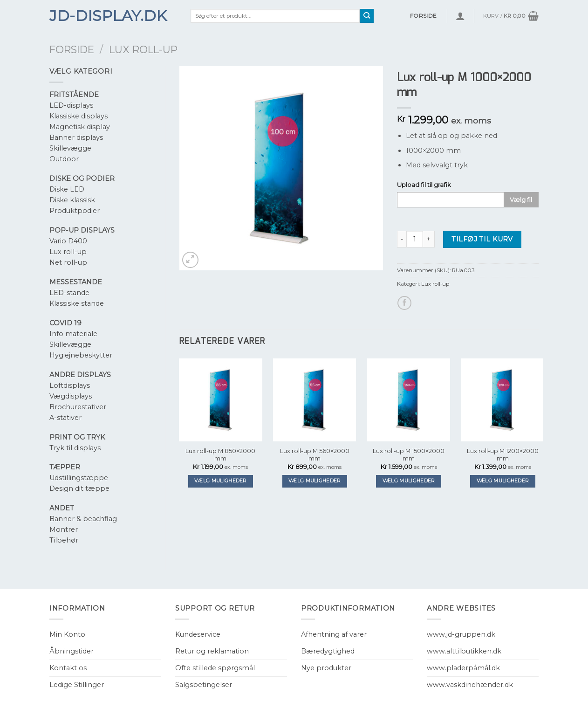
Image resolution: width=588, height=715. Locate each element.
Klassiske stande (77, 303)
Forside (72, 49)
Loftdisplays (70, 385)
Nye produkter (326, 668)
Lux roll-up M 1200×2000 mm (503, 455)
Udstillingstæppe (79, 478)
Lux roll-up (143, 49)
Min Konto (67, 634)
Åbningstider (72, 651)
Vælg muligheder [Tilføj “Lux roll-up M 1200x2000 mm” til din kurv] (503, 481)
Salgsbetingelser (204, 685)
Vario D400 (68, 241)
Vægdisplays (71, 396)
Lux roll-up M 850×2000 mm (220, 455)
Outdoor (64, 159)
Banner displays (76, 137)
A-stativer (65, 418)
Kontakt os (68, 668)
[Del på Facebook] (404, 303)
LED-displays (71, 105)
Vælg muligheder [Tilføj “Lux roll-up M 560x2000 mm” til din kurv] (315, 481)
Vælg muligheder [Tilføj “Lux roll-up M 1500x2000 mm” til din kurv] (409, 481)
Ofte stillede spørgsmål (215, 668)
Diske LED (67, 189)
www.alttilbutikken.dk (464, 651)
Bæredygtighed (328, 651)
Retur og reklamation (212, 651)
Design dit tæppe (79, 488)
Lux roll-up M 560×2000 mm (315, 455)
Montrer (64, 529)
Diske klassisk (72, 200)
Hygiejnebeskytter (81, 355)
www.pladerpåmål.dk (463, 668)
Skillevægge (70, 148)
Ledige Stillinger (77, 685)
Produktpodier (75, 211)
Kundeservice (198, 634)
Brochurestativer (78, 407)
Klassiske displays (79, 116)
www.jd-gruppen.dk (461, 634)
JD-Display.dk (108, 16)
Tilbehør (64, 540)
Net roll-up (68, 262)
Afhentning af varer (334, 634)
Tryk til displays (75, 448)
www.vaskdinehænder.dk (470, 685)
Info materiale (73, 334)
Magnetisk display (80, 127)
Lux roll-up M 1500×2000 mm (409, 455)
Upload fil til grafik (424, 185)
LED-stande (69, 293)
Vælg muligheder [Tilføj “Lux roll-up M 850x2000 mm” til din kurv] (221, 481)
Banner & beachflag (83, 519)
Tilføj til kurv (482, 239)
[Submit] (367, 16)
